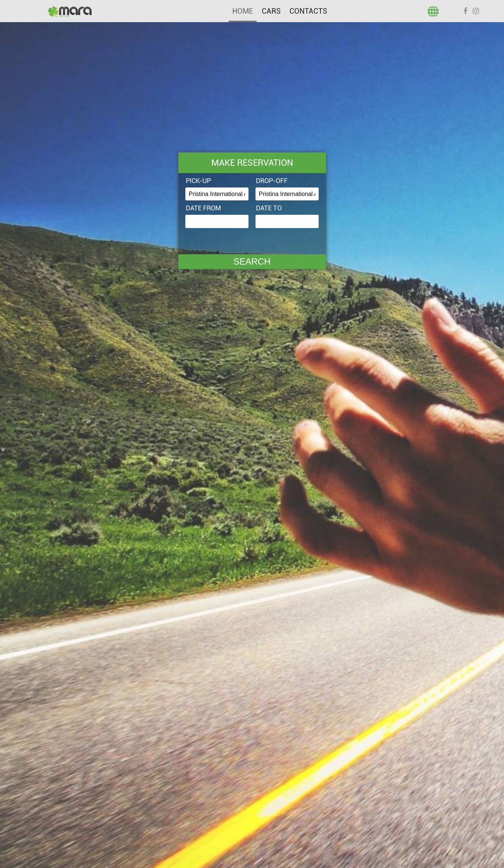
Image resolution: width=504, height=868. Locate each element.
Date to (269, 208)
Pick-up (198, 181)
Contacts (308, 11)
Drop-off (272, 181)
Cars (271, 11)
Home (243, 11)
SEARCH (252, 261)
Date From (203, 208)
